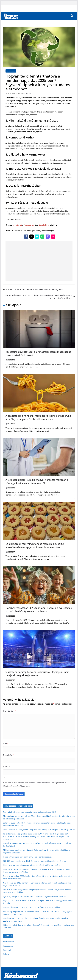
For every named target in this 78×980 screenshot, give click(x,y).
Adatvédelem (8, 942)
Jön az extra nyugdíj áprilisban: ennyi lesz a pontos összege (27, 857)
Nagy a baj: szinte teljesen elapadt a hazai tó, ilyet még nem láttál (30, 812)
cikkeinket (17, 225)
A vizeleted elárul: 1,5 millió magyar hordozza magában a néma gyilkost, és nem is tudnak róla (37, 481)
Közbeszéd (22, 94)
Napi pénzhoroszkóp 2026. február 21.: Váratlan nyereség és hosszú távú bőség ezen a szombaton (39, 610)
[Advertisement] (39, 261)
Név (6, 744)
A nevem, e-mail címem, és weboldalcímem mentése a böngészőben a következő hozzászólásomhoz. (35, 784)
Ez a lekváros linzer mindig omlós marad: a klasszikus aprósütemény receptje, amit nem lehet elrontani (35, 546)
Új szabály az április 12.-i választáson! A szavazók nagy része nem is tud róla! (35, 896)
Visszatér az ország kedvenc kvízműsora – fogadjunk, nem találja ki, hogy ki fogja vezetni (37, 674)
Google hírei (44, 225)
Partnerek (7, 950)
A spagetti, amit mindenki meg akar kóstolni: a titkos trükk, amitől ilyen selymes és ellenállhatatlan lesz (38, 417)
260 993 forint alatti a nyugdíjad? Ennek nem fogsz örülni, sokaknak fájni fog (35, 861)
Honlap (6, 767)
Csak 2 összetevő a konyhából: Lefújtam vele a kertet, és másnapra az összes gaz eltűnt (39, 830)
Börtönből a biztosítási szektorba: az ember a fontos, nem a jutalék (33, 289)
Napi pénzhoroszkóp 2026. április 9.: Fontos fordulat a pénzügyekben (32, 907)
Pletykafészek (11, 71)
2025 (30, 94)
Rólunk (6, 954)
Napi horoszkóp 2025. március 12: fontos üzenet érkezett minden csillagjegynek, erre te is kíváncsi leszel (39, 297)
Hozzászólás (10, 711)
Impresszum (8, 946)
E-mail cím (8, 755)
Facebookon (29, 225)
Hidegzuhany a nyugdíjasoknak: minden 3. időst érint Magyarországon (32, 865)
